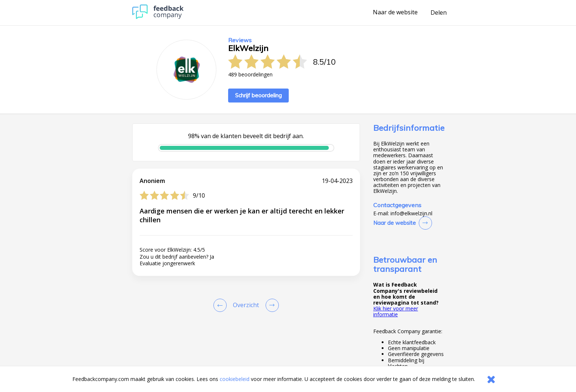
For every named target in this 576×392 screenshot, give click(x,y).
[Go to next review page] (271, 305)
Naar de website (395, 12)
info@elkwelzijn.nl (411, 213)
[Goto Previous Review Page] (222, 305)
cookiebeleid (235, 379)
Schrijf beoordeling (258, 95)
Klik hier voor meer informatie (396, 311)
